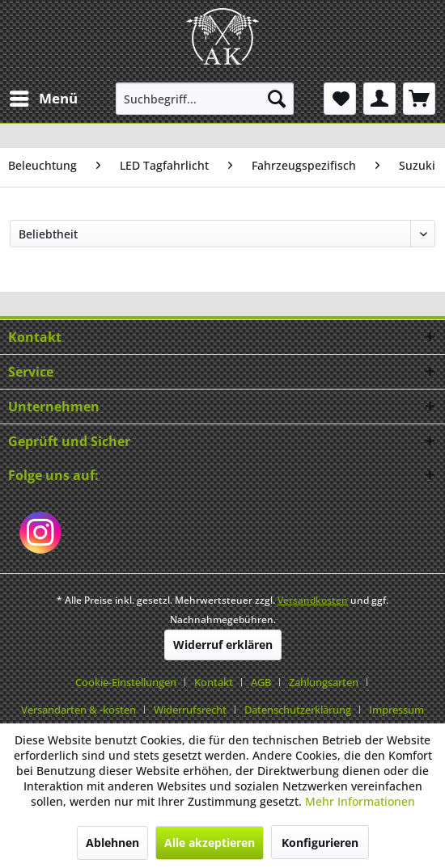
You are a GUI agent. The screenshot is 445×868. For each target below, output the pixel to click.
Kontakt (214, 682)
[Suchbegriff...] (205, 99)
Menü (44, 97)
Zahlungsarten (324, 682)
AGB (261, 682)
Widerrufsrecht (190, 710)
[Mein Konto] (379, 99)
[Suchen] (277, 99)
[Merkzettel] (340, 99)
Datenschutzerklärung (298, 710)
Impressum (396, 710)
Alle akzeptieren (210, 843)
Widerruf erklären (223, 645)
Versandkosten (313, 600)
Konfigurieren (320, 843)
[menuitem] (43, 99)
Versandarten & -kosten (78, 710)
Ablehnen (112, 843)
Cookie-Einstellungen (126, 682)
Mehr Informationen (360, 801)
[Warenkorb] (419, 99)
